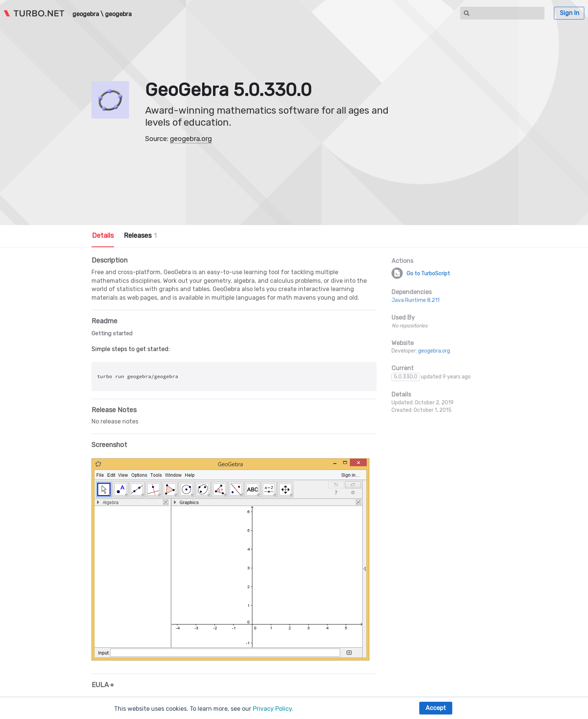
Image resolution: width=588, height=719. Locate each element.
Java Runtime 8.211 (415, 300)
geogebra (86, 14)
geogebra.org (191, 139)
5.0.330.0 (406, 377)
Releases (140, 236)
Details (103, 236)
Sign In (570, 13)
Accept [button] (436, 708)
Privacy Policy (272, 709)
